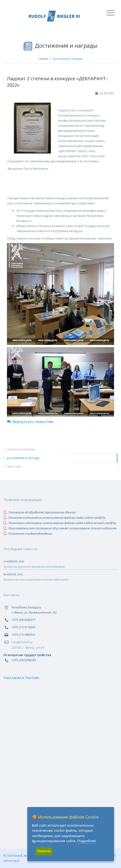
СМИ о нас (14, 467)
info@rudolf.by (22, 642)
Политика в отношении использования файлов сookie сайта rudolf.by (54, 518)
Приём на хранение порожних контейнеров (34, 567)
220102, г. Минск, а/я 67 (28, 647)
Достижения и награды (23, 458)
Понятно (44, 851)
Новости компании (21, 449)
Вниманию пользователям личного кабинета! (36, 580)
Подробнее (87, 841)
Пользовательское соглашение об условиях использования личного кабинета (60, 528)
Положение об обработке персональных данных (40, 512)
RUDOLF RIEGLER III (54, 16)
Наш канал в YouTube (21, 678)
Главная (43, 59)
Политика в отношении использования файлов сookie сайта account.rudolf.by (60, 523)
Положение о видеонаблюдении (28, 534)
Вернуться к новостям (30, 422)
